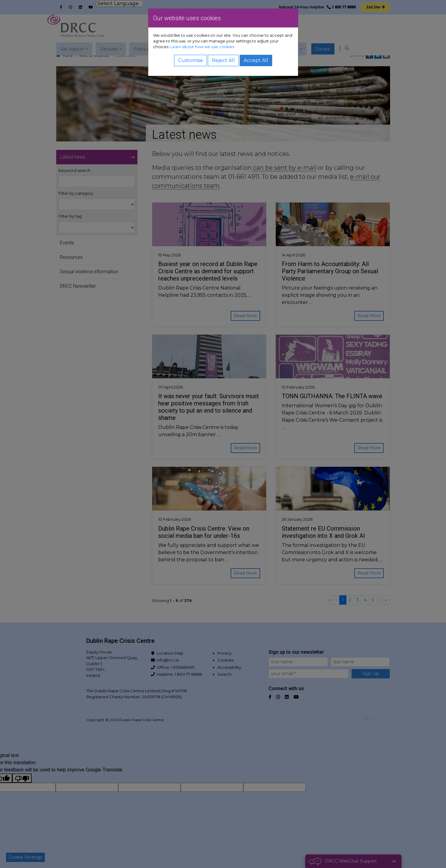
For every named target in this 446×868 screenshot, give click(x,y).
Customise (191, 60)
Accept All (256, 60)
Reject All (223, 60)
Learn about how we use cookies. (203, 47)
